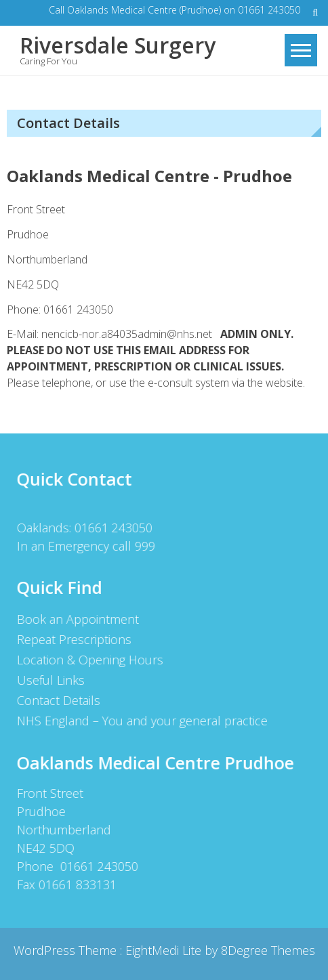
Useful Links (50, 680)
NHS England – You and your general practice (142, 721)
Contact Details (58, 700)
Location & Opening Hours (89, 660)
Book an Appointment (77, 619)
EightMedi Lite (165, 950)
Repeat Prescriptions (74, 639)
